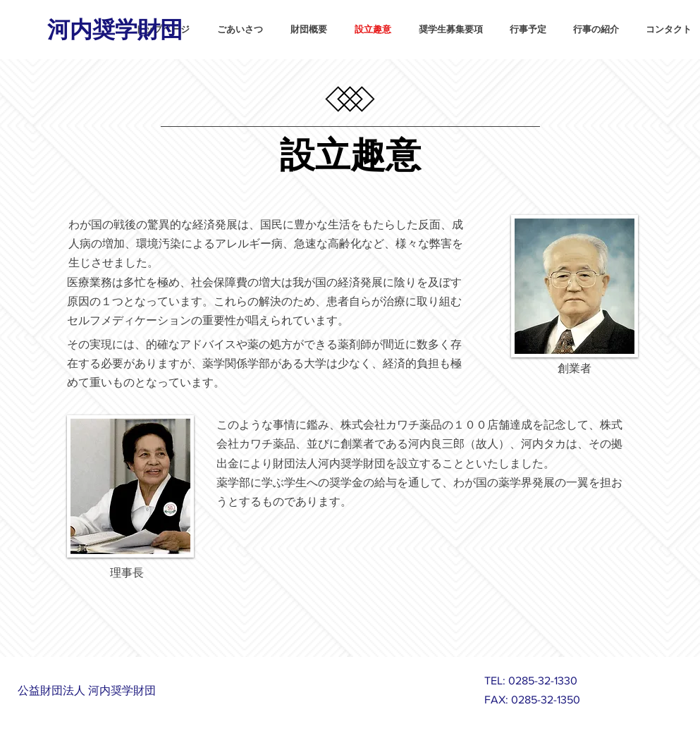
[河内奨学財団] (116, 28)
